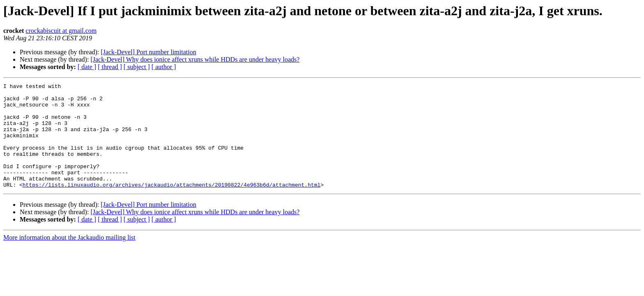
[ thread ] (110, 67)
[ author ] (164, 67)
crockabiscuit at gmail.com (61, 31)
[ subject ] (137, 67)
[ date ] (87, 67)
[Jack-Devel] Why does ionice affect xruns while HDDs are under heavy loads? (195, 59)
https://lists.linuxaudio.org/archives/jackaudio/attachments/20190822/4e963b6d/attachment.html (171, 206)
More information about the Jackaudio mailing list (69, 258)
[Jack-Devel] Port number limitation (148, 52)
